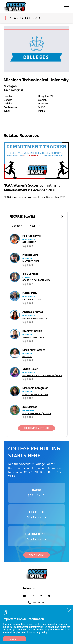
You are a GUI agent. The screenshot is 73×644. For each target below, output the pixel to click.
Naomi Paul (29, 293)
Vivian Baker (30, 369)
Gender (16, 226)
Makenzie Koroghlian (35, 388)
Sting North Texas (33, 337)
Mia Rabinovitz (32, 236)
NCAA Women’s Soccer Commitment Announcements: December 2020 (32, 188)
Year (33, 226)
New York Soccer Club (35, 394)
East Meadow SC (32, 299)
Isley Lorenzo (30, 274)
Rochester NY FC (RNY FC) (37, 414)
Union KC (27, 356)
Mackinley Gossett (33, 350)
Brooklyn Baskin (32, 331)
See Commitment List (37, 428)
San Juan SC (29, 242)
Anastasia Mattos (33, 312)
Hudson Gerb (30, 255)
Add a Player (36, 555)
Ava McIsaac (30, 407)
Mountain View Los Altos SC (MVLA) (42, 375)
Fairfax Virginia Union (35, 318)
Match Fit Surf (31, 261)
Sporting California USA (36, 280)
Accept (14, 639)
